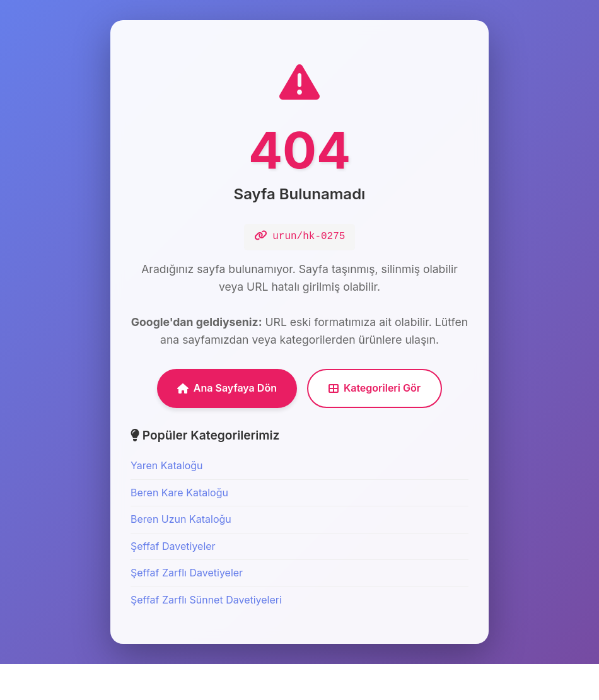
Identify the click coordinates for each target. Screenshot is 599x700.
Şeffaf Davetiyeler (173, 582)
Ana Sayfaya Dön (227, 424)
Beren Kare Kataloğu (179, 528)
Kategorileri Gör (375, 424)
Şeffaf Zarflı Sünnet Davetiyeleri (206, 636)
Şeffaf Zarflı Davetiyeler (187, 609)
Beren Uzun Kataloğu (181, 556)
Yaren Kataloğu (167, 502)
